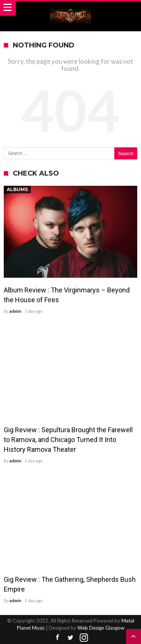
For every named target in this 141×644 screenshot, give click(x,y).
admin (15, 311)
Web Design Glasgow (101, 628)
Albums (17, 189)
